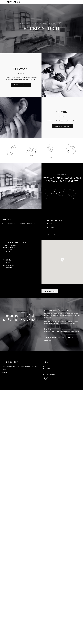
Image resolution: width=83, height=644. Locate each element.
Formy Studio (13, 2)
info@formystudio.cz (49, 374)
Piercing (5, 372)
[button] (62, 260)
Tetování (5, 369)
